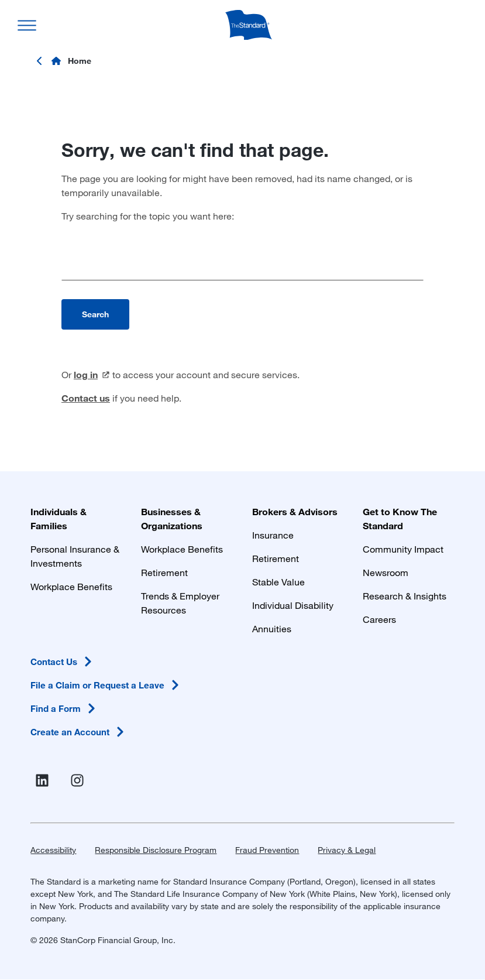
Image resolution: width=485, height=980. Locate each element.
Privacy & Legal (347, 850)
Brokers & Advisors (295, 511)
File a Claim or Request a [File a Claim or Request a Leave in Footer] (107, 685)
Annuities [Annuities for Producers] (272, 628)
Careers (379, 619)
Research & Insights (405, 596)
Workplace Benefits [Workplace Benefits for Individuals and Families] (71, 586)
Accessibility (53, 850)
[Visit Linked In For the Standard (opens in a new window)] (44, 781)
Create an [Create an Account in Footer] (79, 732)
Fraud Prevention (267, 850)
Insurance (273, 535)
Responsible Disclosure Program (156, 850)
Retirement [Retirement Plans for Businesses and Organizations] (164, 572)
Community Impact (403, 549)
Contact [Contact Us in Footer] (63, 662)
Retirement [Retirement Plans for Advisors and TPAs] (276, 558)
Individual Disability (293, 605)
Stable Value (278, 582)
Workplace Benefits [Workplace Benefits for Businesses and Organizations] (182, 549)
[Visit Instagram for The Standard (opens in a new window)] (80, 781)
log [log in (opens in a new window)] (92, 374)
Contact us (86, 398)
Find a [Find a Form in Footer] (65, 708)
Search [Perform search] (95, 314)
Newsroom (386, 572)
